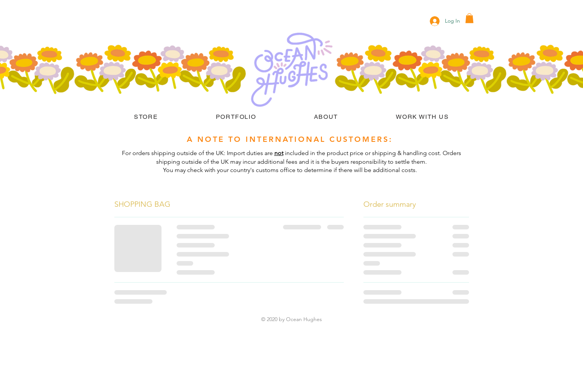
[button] (469, 18)
